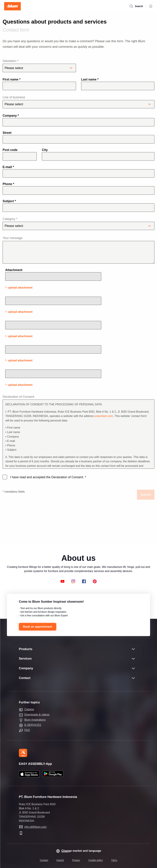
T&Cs (114, 860)
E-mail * (8, 167)
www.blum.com (104, 416)
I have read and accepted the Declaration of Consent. (48, 477)
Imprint (60, 860)
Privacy (76, 860)
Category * (78, 224)
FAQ (27, 730)
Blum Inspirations (35, 720)
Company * (11, 116)
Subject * (9, 201)
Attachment (14, 270)
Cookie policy (96, 860)
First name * (12, 79)
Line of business (78, 102)
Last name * (90, 79)
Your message (12, 238)
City (45, 150)
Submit (146, 495)
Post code (10, 150)
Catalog (29, 709)
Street (7, 133)
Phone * (8, 184)
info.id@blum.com (35, 827)
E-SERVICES (33, 725)
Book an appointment (38, 627)
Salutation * (39, 66)
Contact (44, 860)
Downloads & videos (37, 715)
